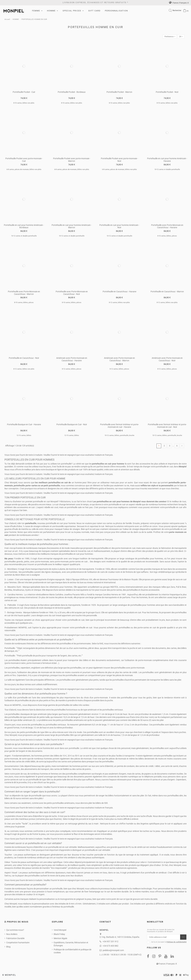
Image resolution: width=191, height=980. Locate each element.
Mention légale (60, 939)
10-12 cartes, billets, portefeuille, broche (119, 436)
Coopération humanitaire (18, 943)
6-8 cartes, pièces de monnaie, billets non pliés (24, 170)
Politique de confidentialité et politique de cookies (73, 952)
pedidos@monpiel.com (113, 951)
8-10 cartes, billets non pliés (24, 103)
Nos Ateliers (12, 935)
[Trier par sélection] (168, 37)
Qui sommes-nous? (15, 930)
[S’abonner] (183, 938)
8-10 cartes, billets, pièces (167, 236)
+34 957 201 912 (110, 942)
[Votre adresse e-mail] (164, 938)
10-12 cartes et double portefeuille (167, 170)
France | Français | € (179, 3)
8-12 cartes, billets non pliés (119, 303)
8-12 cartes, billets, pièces (72, 369)
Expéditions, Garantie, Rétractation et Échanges (71, 944)
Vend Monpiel (60, 930)
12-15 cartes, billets (24, 436)
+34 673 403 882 (110, 946)
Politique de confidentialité (177, 943)
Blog (8, 947)
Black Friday (59, 935)
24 (181, 37)
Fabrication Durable (15, 939)
